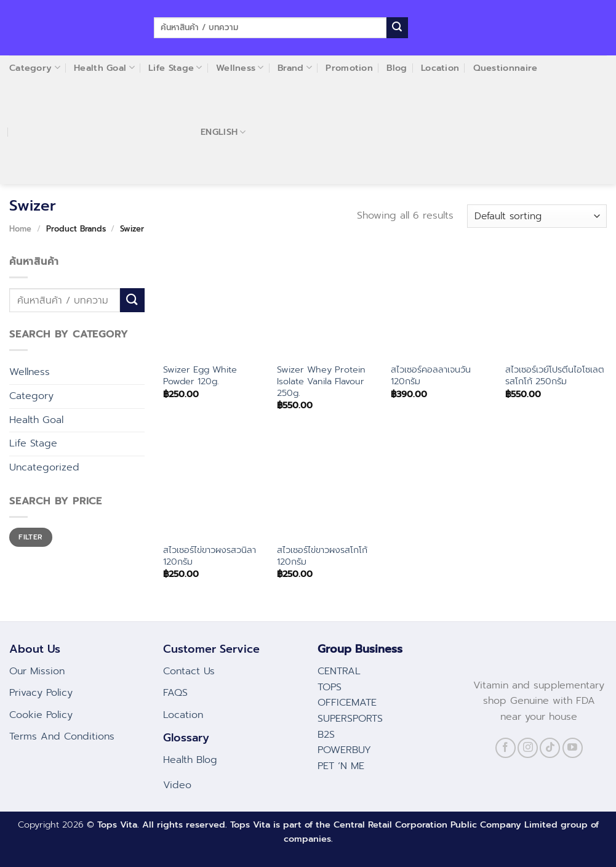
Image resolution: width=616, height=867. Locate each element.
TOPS (330, 687)
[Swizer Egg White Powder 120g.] (214, 305)
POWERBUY (344, 750)
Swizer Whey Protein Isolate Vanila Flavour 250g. (321, 381)
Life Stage (33, 443)
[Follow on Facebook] (506, 748)
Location (183, 715)
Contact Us (189, 671)
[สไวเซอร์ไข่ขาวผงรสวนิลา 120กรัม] (214, 485)
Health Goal (36, 420)
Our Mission (37, 671)
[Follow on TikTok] (550, 748)
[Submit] (397, 28)
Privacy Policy (41, 693)
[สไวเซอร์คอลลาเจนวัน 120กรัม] (442, 305)
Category (31, 396)
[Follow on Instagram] (528, 748)
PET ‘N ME (341, 766)
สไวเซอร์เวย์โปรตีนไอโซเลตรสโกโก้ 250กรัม (555, 375)
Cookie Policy (41, 715)
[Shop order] (537, 216)
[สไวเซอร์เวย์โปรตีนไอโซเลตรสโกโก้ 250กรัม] (556, 305)
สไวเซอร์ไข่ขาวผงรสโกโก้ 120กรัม (322, 556)
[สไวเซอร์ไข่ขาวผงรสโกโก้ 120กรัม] (328, 485)
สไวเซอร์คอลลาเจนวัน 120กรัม (431, 375)
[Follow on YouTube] (573, 748)
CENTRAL (339, 671)
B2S (326, 735)
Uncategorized (44, 467)
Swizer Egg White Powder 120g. (200, 375)
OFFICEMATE (347, 703)
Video (177, 785)
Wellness (30, 372)
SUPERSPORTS (350, 719)
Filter (30, 537)
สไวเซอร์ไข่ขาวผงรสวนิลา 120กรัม (210, 556)
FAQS (175, 693)
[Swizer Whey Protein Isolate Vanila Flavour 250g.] (328, 305)
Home (20, 229)
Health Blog (190, 760)
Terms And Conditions (62, 736)
